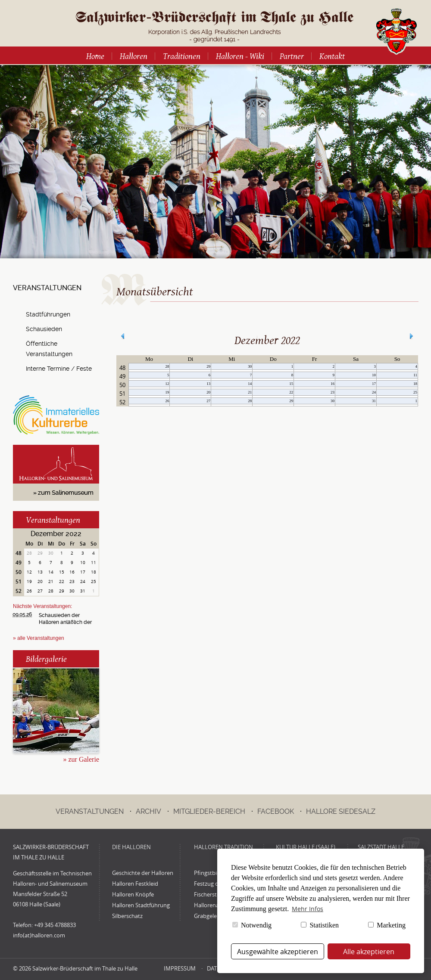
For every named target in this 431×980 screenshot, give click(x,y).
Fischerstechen (213, 894)
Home (95, 56)
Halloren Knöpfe (133, 894)
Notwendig (252, 925)
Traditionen (182, 56)
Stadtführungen (48, 314)
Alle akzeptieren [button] (369, 952)
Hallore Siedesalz (341, 811)
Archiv (148, 811)
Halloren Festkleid (135, 884)
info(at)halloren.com (39, 935)
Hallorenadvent (214, 905)
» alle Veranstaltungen (39, 638)
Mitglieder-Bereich (209, 811)
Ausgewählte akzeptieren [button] (278, 952)
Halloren (134, 56)
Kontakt (332, 56)
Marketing (387, 925)
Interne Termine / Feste (59, 369)
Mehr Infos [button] (308, 909)
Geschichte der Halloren (143, 873)
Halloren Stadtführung (141, 905)
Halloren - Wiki (240, 56)
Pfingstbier (208, 873)
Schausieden (44, 329)
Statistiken (320, 925)
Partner (292, 56)
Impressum (180, 968)
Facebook (276, 811)
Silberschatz (127, 916)
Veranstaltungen (53, 520)
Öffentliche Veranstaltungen (49, 349)
